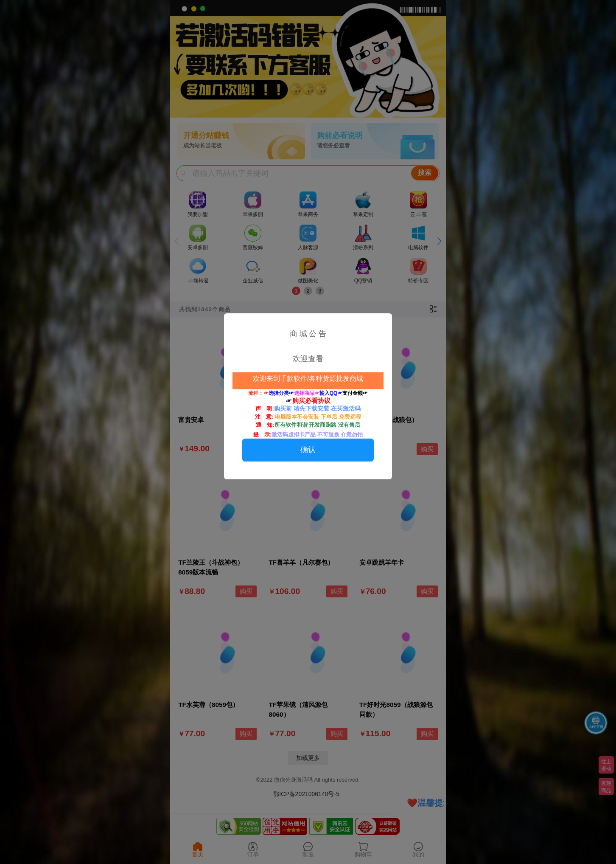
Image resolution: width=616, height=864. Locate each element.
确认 (308, 450)
